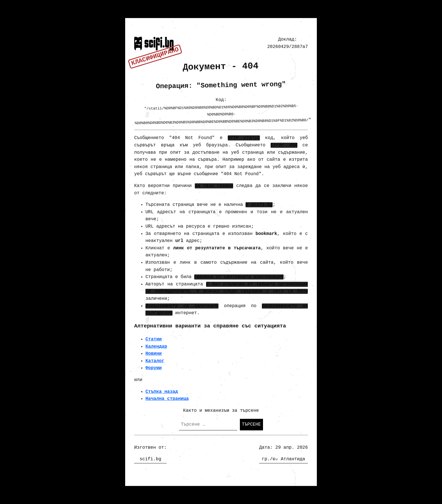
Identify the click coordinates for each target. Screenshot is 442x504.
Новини (154, 354)
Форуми (154, 368)
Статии (154, 339)
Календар (156, 347)
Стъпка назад (162, 392)
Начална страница (167, 399)
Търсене (251, 424)
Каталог (155, 361)
